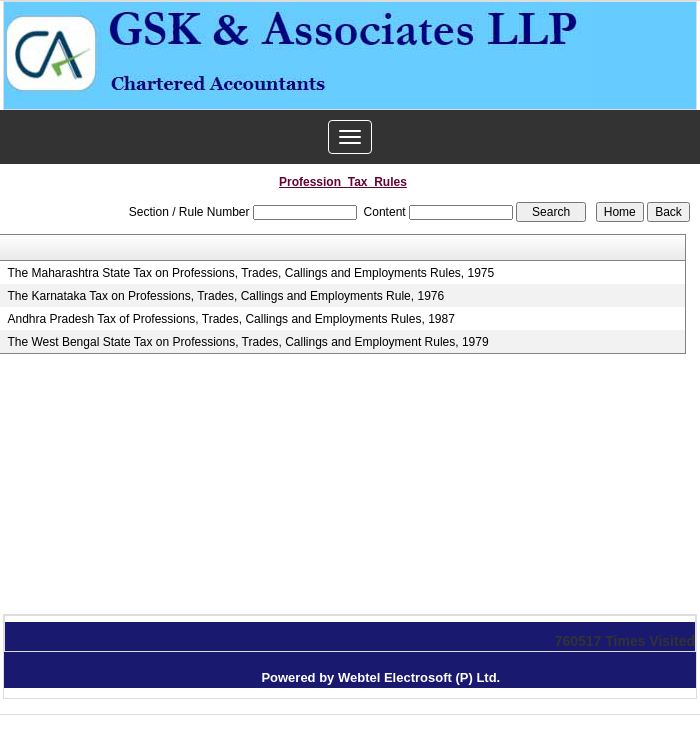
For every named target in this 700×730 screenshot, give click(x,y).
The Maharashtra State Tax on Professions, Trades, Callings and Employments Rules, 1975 (250, 273)
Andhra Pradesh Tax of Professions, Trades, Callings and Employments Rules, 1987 (230, 319)
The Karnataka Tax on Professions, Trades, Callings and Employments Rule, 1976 (225, 296)
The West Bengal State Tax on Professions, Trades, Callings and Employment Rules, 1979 (247, 342)
